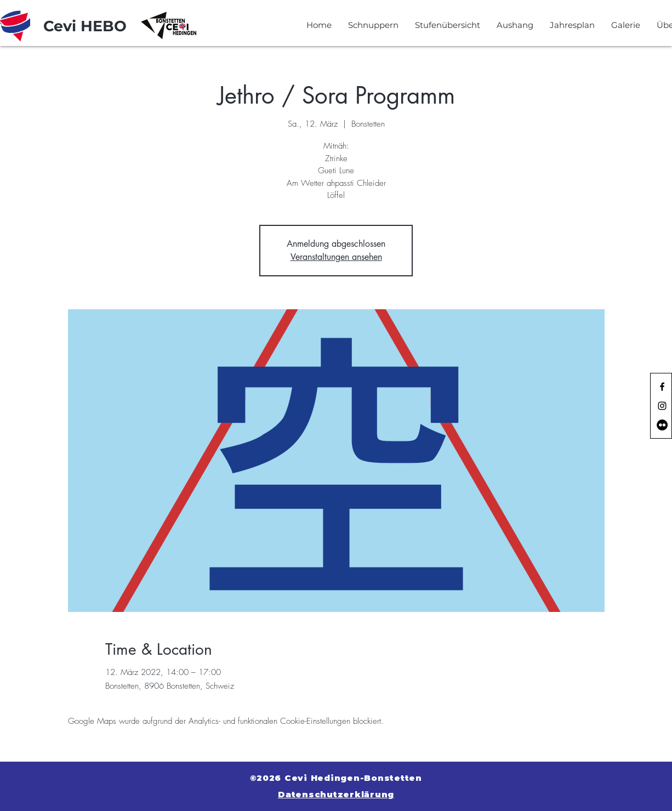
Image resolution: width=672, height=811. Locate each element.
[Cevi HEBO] (85, 26)
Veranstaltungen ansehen (336, 257)
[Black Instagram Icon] (662, 406)
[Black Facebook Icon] (662, 387)
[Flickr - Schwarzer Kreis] (662, 425)
